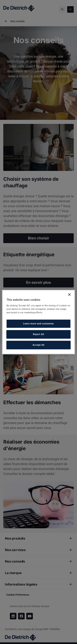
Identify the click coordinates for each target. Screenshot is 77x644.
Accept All (39, 345)
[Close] (69, 294)
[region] (38, 322)
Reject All (38, 334)
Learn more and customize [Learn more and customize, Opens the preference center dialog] (38, 324)
